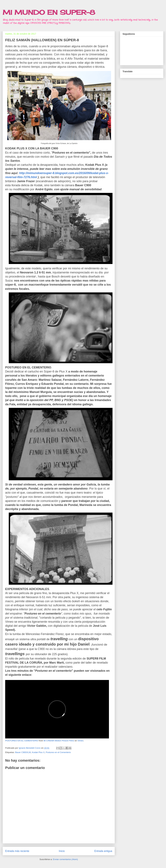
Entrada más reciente (17, 851)
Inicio (62, 851)
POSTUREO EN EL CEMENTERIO (22, 741)
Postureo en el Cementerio (58, 752)
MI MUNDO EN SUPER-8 (49, 12)
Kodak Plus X (38, 752)
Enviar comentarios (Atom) (65, 859)
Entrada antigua (103, 851)
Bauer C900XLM (23, 752)
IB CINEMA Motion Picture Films (59, 741)
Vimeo (80, 741)
